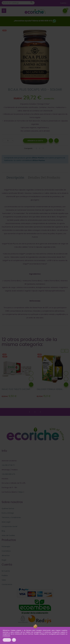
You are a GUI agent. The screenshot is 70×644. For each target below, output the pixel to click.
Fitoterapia (6, 547)
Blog (3, 531)
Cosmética (6, 551)
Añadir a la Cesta (35, 141)
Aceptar (7, 640)
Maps (21, 492)
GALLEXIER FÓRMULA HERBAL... (50, 389)
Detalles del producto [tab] (44, 177)
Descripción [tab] (15, 177)
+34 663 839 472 (8, 474)
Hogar (4, 560)
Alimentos (6, 555)
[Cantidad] (8, 141)
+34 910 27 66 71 (8, 465)
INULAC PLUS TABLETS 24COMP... (16, 389)
